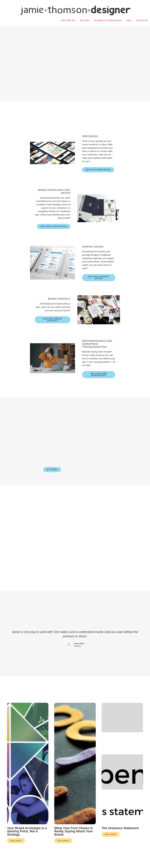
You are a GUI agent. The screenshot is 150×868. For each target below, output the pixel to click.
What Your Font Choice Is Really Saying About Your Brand (74, 843)
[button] (7, 655)
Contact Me (142, 20)
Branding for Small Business (108, 20)
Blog (129, 20)
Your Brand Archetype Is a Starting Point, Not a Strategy (27, 843)
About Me (84, 20)
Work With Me (68, 20)
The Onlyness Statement (120, 840)
